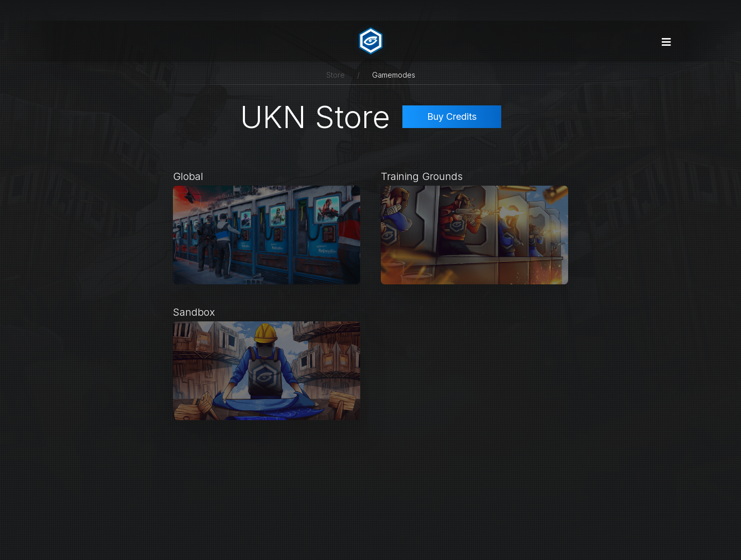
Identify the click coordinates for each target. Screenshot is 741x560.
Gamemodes (394, 75)
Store (336, 75)
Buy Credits (452, 116)
